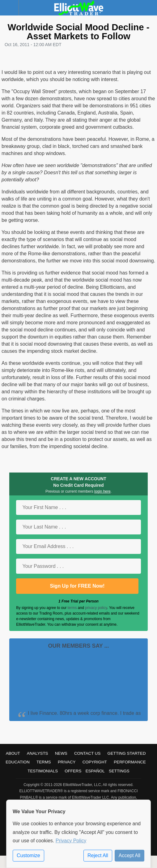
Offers (73, 771)
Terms (44, 762)
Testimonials (43, 771)
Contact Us (87, 753)
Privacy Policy (71, 841)
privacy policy (96, 608)
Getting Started (127, 753)
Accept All (129, 855)
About (13, 753)
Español (95, 771)
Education (18, 762)
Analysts (38, 753)
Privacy (67, 762)
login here (102, 491)
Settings (119, 771)
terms (72, 608)
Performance (130, 762)
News (61, 753)
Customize (28, 855)
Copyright (95, 762)
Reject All (98, 855)
